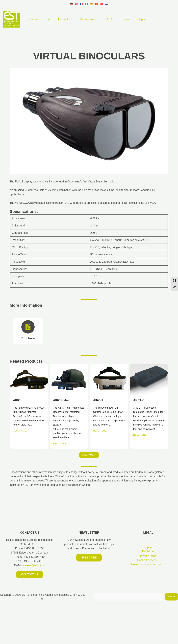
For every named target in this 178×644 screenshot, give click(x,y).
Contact (126, 19)
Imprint (148, 547)
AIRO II (109, 380)
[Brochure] (28, 331)
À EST (111, 19)
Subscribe (89, 558)
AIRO (29, 380)
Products (66, 19)
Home (34, 19)
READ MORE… (21, 431)
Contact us (30, 575)
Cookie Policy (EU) (148, 560)
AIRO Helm (69, 380)
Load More (89, 455)
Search (171, 597)
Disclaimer (148, 551)
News (48, 19)
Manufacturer (90, 19)
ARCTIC (149, 380)
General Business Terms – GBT (148, 564)
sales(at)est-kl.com (34, 565)
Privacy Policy (148, 556)
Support (143, 19)
